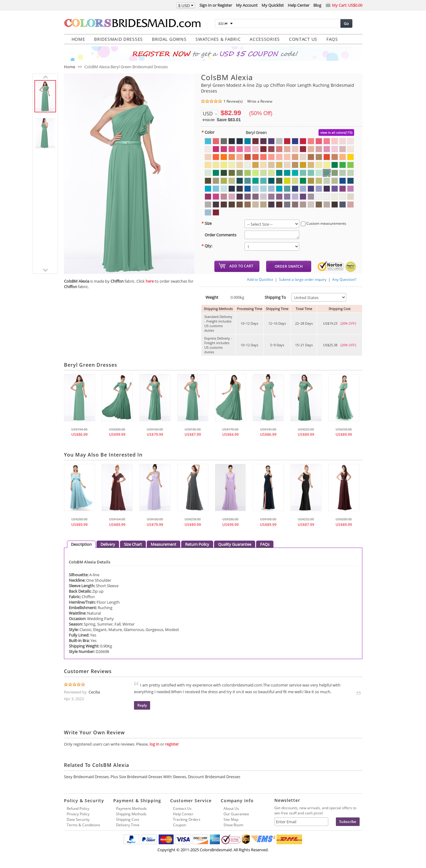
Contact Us (182, 808)
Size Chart (133, 544)
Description (81, 544)
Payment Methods (131, 808)
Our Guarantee (236, 814)
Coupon (180, 825)
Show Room (233, 825)
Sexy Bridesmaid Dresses (86, 777)
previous (45, 77)
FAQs (265, 544)
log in (154, 744)
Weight (210, 297)
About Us (231, 808)
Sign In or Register (216, 5)
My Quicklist (273, 5)
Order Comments (219, 235)
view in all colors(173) (336, 132)
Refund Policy (78, 808)
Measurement (164, 544)
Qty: (207, 246)
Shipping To (273, 297)
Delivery (108, 544)
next (45, 270)
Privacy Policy (78, 814)
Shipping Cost (128, 819)
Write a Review (260, 101)
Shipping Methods (131, 814)
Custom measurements (324, 224)
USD (208, 114)
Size (206, 223)
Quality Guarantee (235, 544)
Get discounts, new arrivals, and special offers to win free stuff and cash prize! (315, 810)
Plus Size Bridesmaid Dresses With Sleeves (148, 777)
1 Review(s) (233, 101)
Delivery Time (128, 825)
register (172, 744)
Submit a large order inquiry (303, 279)
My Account (247, 5)
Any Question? (344, 279)
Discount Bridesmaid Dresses (214, 777)
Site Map (231, 819)
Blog (317, 5)
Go (346, 23)
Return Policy (197, 544)
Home (70, 67)
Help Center (299, 5)
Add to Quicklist (260, 279)
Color (208, 132)
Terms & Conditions (83, 825)
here (150, 281)
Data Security (78, 819)
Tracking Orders (187, 819)
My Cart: (347, 5)
